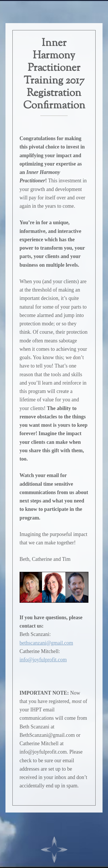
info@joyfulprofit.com (43, 660)
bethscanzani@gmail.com (46, 643)
